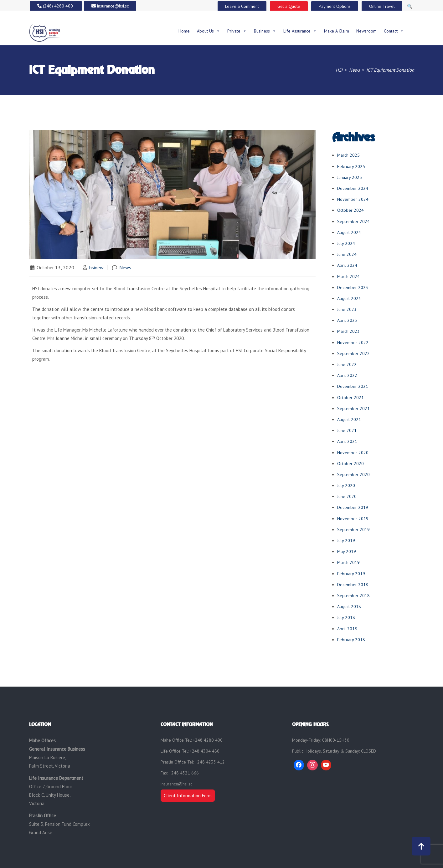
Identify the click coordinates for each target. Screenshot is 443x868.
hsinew (96, 267)
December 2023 (353, 287)
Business (265, 31)
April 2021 (347, 441)
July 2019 (346, 541)
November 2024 (353, 199)
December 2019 (353, 507)
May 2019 (347, 551)
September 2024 (353, 221)
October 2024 (350, 210)
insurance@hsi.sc (176, 784)
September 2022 (353, 353)
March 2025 (348, 155)
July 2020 (346, 485)
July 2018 (346, 617)
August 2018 (349, 607)
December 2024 (353, 188)
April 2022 (347, 375)
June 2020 (347, 496)
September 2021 (353, 409)
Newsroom (366, 31)
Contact (394, 31)
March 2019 (348, 562)
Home (184, 31)
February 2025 (351, 166)
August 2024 (349, 232)
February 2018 (351, 640)
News (125, 267)
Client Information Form (188, 796)
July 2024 (346, 243)
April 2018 (347, 629)
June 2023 (347, 309)
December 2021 (353, 386)
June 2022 (347, 364)
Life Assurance (300, 31)
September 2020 (353, 475)
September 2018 (353, 596)
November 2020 (353, 453)
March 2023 (348, 331)
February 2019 (351, 574)
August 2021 (349, 419)
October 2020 (350, 464)
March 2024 (348, 277)
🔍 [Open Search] (410, 6)
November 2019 (353, 519)
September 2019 (353, 530)
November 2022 (353, 343)
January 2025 (350, 177)
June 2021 (347, 430)
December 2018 (353, 585)
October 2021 (350, 398)
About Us (209, 31)
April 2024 (347, 265)
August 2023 (349, 298)
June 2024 (347, 254)
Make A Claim (337, 31)
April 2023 (347, 320)
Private (237, 31)
